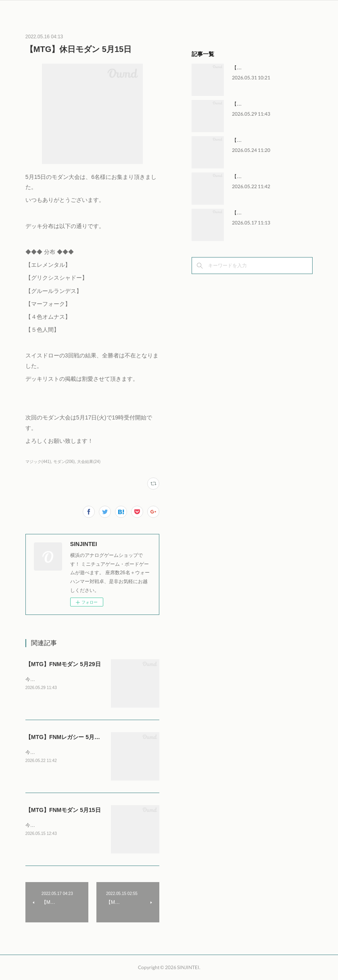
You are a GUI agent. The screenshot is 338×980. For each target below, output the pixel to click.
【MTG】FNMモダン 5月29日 (63, 664)
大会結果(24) (89, 462)
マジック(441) (38, 462)
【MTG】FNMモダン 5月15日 (63, 810)
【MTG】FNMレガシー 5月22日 (66, 737)
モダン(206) (64, 462)
